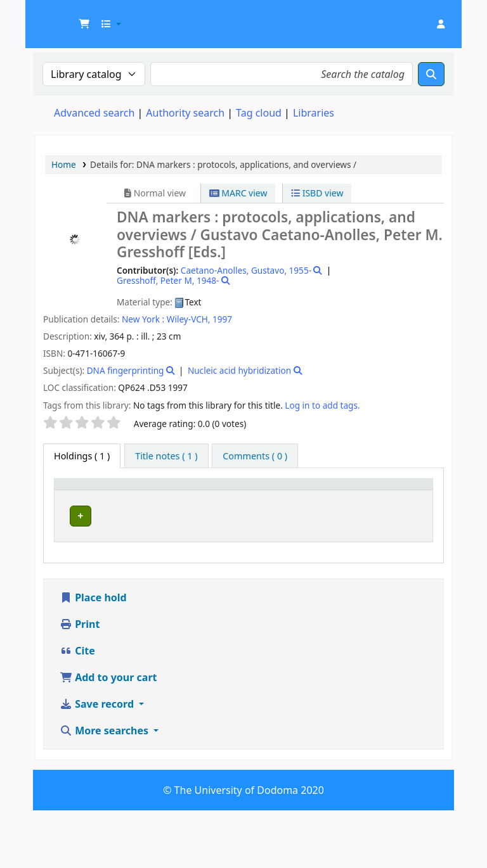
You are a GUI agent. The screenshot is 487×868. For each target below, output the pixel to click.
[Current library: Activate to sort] (140, 497)
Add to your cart (108, 735)
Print (80, 682)
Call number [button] (269, 496)
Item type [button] (70, 496)
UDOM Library (67, 18)
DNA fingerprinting (126, 370)
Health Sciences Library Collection (130, 545)
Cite (77, 708)
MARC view (238, 193)
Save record (98, 762)
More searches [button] (105, 788)
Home (64, 164)
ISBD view (317, 193)
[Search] (431, 74)
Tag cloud (259, 113)
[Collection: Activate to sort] (211, 497)
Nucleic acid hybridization (239, 370)
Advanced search (94, 113)
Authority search (185, 113)
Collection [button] (204, 503)
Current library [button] (127, 496)
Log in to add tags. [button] (322, 405)
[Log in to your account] (441, 24)
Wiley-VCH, (189, 319)
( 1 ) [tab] (82, 456)
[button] (84, 24)
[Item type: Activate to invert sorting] (79, 497)
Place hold (93, 655)
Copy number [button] (340, 496)
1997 (222, 319)
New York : (143, 319)
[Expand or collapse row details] (407, 558)
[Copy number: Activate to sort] (349, 497)
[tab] (166, 456)
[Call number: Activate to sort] (281, 497)
